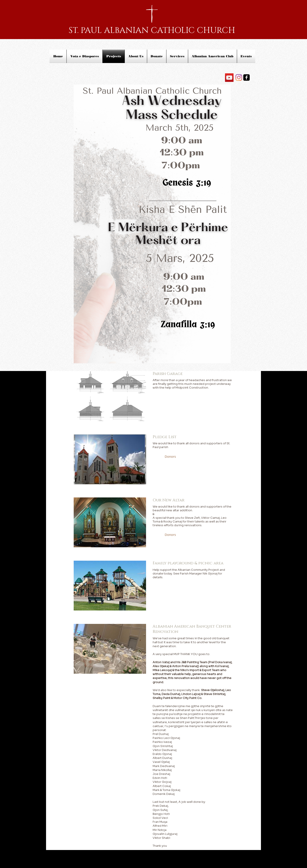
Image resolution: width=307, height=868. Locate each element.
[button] (170, 457)
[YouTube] (229, 78)
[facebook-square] (246, 77)
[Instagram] (239, 77)
